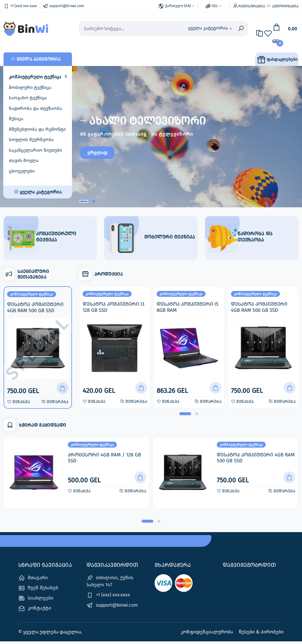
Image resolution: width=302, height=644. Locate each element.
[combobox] (210, 29)
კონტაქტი (35, 611)
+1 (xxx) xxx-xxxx (108, 598)
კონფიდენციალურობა (207, 634)
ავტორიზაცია (285, 6)
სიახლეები (36, 601)
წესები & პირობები (261, 634)
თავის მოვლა (24, 160)
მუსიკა (16, 119)
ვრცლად (100, 154)
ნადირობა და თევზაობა (35, 108)
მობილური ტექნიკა (30, 87)
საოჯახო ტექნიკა (28, 98)
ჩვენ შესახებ (38, 591)
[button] (84, 201)
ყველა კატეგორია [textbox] (208, 28)
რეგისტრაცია (252, 6)
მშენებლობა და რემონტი (37, 129)
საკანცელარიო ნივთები (35, 150)
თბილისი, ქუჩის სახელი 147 (110, 584)
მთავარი (33, 581)
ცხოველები (22, 171)
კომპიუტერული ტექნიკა (35, 77)
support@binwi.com (112, 608)
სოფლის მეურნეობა (31, 140)
